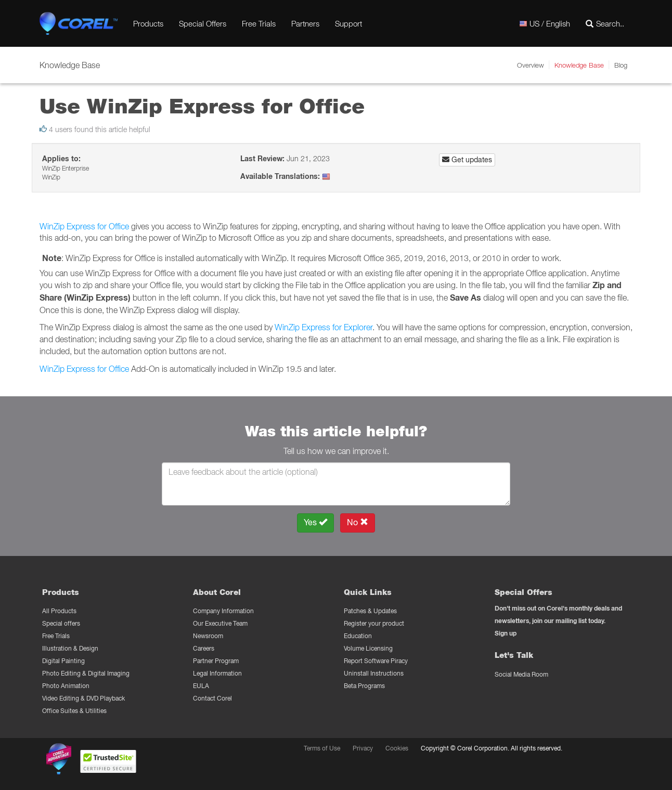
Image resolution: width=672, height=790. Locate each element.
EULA (201, 686)
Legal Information (217, 673)
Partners (305, 23)
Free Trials (259, 23)
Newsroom (208, 636)
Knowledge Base (579, 65)
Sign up (506, 633)
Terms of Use (322, 748)
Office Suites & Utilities (74, 711)
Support (348, 23)
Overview (531, 65)
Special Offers (203, 23)
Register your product (374, 623)
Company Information (223, 611)
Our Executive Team (220, 623)
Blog (621, 65)
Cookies (397, 748)
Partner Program (216, 661)
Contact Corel (212, 698)
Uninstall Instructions (374, 673)
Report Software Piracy (376, 661)
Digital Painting (63, 661)
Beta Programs (364, 686)
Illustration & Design (70, 648)
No (358, 522)
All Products (59, 611)
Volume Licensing (368, 648)
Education (358, 636)
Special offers (61, 623)
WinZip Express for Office (84, 226)
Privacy (363, 748)
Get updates (467, 160)
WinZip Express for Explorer (324, 327)
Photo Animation (66, 686)
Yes (315, 522)
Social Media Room (521, 674)
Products (148, 23)
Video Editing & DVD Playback (83, 698)
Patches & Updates (370, 611)
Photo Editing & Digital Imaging (86, 673)
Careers (204, 648)
